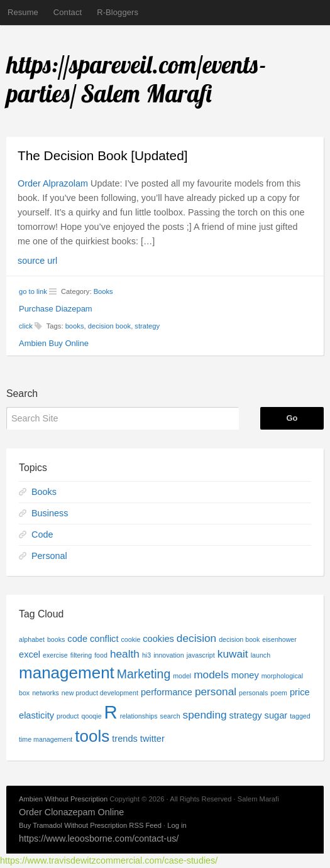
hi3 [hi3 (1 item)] (146, 655)
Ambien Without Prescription (63, 799)
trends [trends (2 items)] (125, 739)
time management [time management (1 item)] (46, 739)
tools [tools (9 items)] (92, 736)
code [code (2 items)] (77, 639)
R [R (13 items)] (111, 712)
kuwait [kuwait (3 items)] (233, 654)
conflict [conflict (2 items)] (104, 639)
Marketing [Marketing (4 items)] (144, 674)
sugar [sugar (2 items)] (276, 715)
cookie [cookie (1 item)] (131, 639)
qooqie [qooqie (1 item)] (92, 716)
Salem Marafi (147, 94)
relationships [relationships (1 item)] (139, 716)
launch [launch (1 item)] (261, 655)
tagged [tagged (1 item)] (300, 716)
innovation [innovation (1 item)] (169, 655)
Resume (23, 12)
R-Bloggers (118, 12)
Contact (68, 12)
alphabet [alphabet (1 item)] (32, 639)
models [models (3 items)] (211, 675)
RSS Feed (145, 825)
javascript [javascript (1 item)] (201, 655)
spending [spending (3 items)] (205, 715)
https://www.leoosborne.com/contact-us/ (99, 838)
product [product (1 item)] (68, 716)
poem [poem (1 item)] (279, 693)
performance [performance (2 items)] (167, 692)
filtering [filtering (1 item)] (81, 655)
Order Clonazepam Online (71, 812)
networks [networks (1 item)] (46, 693)
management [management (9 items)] (67, 673)
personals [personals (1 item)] (253, 693)
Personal (49, 556)
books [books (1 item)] (56, 639)
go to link (33, 291)
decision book (109, 326)
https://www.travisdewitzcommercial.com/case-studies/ (109, 860)
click (26, 326)
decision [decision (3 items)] (196, 638)
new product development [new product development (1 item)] (100, 693)
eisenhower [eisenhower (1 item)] (279, 639)
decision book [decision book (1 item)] (239, 639)
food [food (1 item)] (101, 655)
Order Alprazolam (53, 183)
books (75, 326)
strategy (147, 326)
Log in (177, 825)
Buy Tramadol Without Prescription (73, 825)
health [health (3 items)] (125, 654)
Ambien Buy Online (54, 343)
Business (50, 513)
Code (42, 534)
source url (37, 261)
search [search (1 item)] (170, 716)
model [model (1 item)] (182, 676)
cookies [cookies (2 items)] (158, 639)
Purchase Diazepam (56, 309)
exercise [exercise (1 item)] (55, 655)
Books (103, 291)
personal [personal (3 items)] (216, 692)
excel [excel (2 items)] (30, 654)
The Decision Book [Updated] (103, 155)
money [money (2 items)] (245, 675)
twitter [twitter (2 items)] (152, 739)
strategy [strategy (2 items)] (246, 715)
